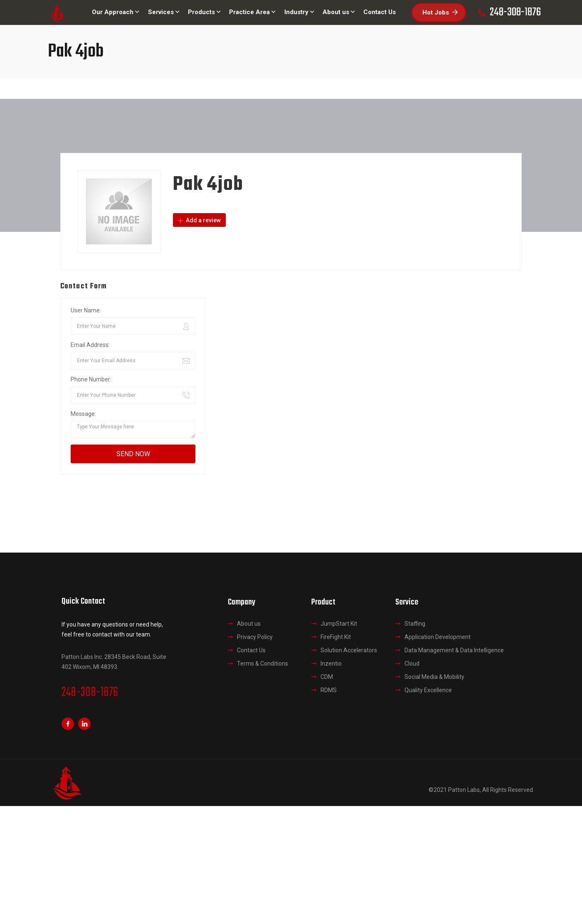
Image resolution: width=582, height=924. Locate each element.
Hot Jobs (440, 12)
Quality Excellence (428, 690)
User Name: (86, 310)
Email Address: (90, 345)
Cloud (412, 664)
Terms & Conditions (263, 664)
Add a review (199, 220)
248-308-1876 (90, 693)
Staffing (415, 624)
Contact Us (251, 650)
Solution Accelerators (349, 650)
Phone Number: (91, 379)
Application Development (438, 637)
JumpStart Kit (339, 624)
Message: (83, 414)
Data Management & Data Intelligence (454, 650)
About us (249, 624)
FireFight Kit (336, 637)
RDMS (329, 690)
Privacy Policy (255, 637)
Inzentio (331, 664)
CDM (327, 677)
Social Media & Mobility (434, 677)
